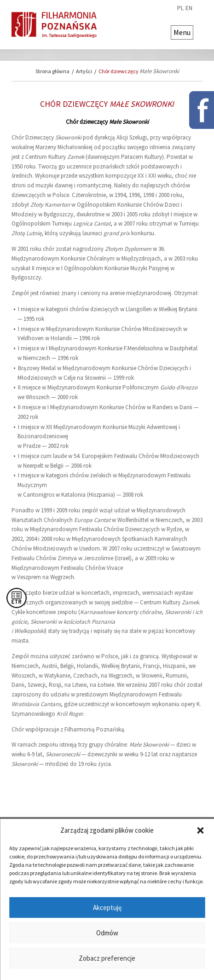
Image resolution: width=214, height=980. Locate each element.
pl (180, 8)
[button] (200, 830)
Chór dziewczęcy (139, 71)
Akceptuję (107, 908)
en (189, 8)
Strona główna (52, 71)
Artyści (84, 71)
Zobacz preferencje (107, 958)
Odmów (107, 933)
